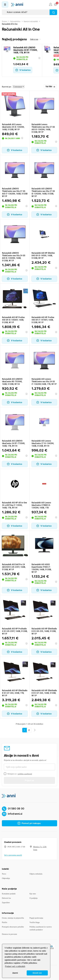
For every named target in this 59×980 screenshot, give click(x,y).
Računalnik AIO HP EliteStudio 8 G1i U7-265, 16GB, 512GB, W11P (44, 693)
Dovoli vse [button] (37, 973)
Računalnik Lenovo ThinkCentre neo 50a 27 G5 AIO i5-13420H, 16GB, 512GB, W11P (43, 128)
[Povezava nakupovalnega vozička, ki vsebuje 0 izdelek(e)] (55, 5)
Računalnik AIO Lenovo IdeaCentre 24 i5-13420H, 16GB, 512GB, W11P (13, 127)
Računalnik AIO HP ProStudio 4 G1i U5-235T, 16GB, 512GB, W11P (15, 631)
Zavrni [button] (15, 973)
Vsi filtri (50, 87)
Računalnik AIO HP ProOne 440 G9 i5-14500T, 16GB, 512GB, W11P (13, 320)
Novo (4, 874)
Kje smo (33, 894)
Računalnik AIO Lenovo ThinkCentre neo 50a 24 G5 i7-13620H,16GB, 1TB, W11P (44, 381)
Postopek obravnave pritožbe (13, 927)
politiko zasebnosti (25, 774)
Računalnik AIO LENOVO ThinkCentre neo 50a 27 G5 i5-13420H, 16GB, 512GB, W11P (43, 192)
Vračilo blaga (35, 922)
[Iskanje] (29, 12)
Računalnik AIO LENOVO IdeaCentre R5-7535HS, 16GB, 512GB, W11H (12, 381)
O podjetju (34, 898)
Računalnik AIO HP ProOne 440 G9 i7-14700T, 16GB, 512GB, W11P (43, 320)
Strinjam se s (18, 774)
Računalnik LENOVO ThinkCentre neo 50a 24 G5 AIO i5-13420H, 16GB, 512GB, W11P (14, 257)
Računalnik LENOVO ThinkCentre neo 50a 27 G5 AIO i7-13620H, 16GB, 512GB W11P (15, 192)
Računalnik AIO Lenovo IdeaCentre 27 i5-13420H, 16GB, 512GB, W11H (43, 443)
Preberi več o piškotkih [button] (15, 966)
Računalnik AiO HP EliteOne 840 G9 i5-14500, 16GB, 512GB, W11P (43, 255)
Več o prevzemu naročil (13, 855)
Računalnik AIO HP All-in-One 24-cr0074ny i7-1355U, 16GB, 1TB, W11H (14, 505)
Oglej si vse (34, 39)
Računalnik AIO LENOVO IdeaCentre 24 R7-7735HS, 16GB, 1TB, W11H (14, 443)
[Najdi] (53, 12)
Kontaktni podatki (9, 894)
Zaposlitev (6, 903)
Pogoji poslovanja (36, 918)
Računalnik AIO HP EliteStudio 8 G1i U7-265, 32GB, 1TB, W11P (15, 693)
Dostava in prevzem (9, 934)
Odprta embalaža (36, 874)
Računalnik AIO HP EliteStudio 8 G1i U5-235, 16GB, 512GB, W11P (44, 631)
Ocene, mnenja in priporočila (13, 918)
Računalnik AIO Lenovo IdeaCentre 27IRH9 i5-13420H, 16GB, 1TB (41, 505)
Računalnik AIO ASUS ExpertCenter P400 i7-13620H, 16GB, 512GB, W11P (42, 568)
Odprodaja (6, 878)
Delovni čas (6, 898)
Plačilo (5, 922)
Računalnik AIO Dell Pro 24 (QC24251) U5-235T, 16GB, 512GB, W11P (14, 567)
